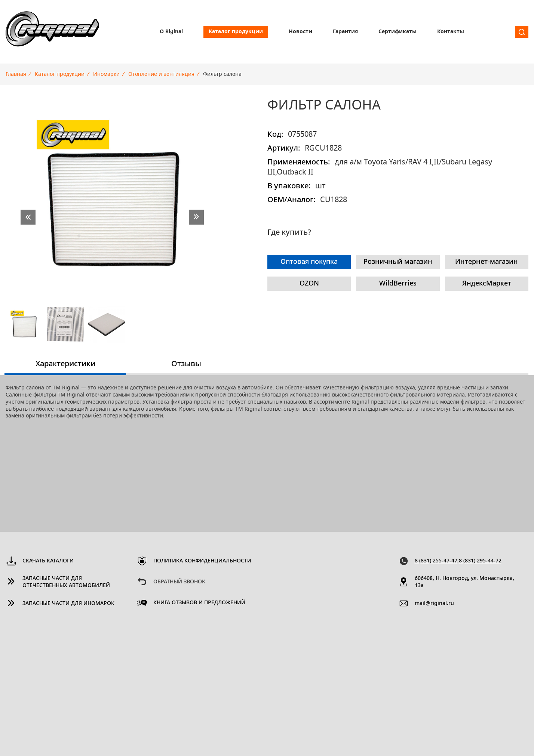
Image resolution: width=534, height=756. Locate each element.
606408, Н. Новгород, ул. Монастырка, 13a (464, 582)
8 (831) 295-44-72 (480, 561)
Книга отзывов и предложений (199, 603)
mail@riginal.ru (434, 604)
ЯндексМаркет (487, 284)
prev (28, 217)
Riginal (52, 32)
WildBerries (398, 284)
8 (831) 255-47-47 (436, 561)
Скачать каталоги (48, 561)
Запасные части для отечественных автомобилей (66, 582)
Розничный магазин (398, 262)
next (196, 217)
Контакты (451, 32)
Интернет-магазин (487, 262)
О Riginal (171, 32)
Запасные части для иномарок (68, 604)
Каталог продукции (236, 32)
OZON (309, 284)
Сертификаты (398, 32)
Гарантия (345, 32)
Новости (300, 32)
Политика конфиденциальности (202, 561)
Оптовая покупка (309, 262)
